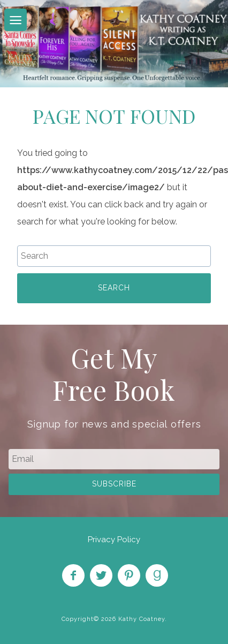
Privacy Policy (114, 540)
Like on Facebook (73, 575)
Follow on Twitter (101, 575)
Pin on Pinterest (129, 575)
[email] (114, 459)
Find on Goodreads (157, 575)
